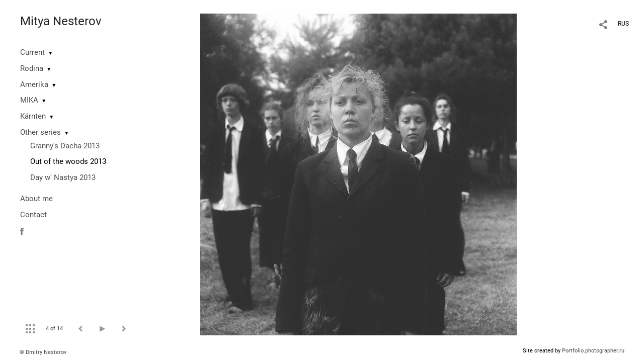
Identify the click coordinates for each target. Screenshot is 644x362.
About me (36, 199)
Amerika (34, 84)
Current (32, 52)
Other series (41, 132)
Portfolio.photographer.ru (593, 351)
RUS (623, 24)
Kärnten (33, 116)
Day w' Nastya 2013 (63, 177)
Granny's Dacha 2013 (65, 146)
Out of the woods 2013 (68, 161)
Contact (33, 215)
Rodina (32, 68)
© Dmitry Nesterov (43, 352)
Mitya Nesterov (61, 21)
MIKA (29, 100)
